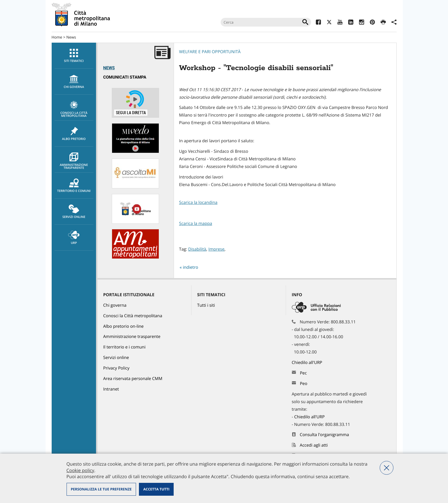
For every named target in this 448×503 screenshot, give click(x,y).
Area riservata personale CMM (133, 379)
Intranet (111, 389)
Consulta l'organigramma (324, 435)
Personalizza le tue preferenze (101, 489)
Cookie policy (80, 470)
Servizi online (74, 212)
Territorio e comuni (74, 186)
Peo (303, 384)
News (71, 37)
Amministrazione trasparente (74, 161)
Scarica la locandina (198, 203)
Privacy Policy (116, 368)
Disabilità (197, 249)
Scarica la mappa (196, 224)
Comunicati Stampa (125, 77)
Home (57, 37)
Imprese (216, 249)
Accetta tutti (156, 489)
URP (74, 238)
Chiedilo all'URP (308, 363)
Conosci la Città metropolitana (74, 109)
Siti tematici (74, 56)
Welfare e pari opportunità (210, 52)
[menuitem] (74, 56)
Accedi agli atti (314, 445)
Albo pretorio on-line (124, 326)
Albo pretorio (74, 134)
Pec (303, 373)
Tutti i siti (206, 305)
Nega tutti (387, 468)
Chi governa (115, 305)
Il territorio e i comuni (124, 347)
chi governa (74, 82)
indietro (190, 267)
